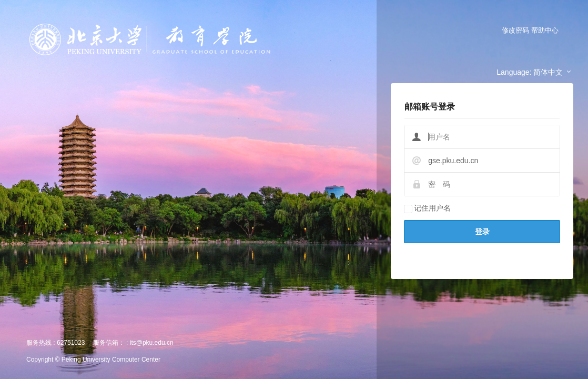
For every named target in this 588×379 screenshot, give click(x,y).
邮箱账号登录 (430, 107)
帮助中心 (545, 30)
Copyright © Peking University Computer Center (93, 360)
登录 (482, 232)
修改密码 (515, 30)
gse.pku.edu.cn (453, 161)
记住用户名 (427, 208)
